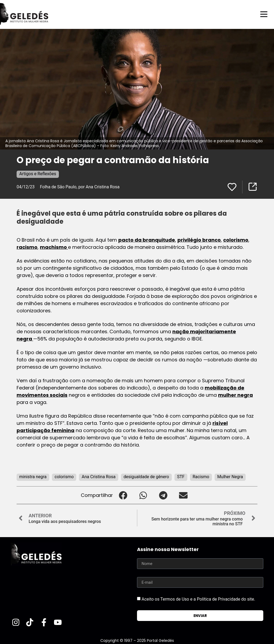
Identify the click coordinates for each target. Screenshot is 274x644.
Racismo (201, 476)
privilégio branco (199, 240)
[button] (123, 495)
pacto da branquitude (147, 240)
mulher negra (235, 395)
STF (181, 476)
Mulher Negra (230, 476)
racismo (27, 247)
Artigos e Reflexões (38, 173)
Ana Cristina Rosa (99, 476)
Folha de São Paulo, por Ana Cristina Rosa (80, 187)
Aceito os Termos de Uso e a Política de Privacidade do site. (198, 599)
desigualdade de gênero (146, 476)
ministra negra (33, 476)
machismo (54, 247)
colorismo (236, 240)
